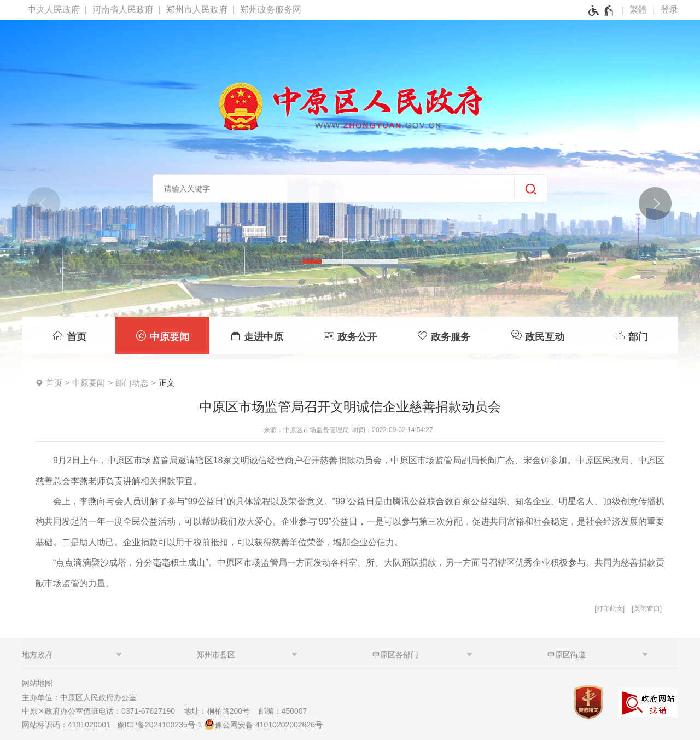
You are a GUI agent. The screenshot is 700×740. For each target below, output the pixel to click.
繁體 (638, 10)
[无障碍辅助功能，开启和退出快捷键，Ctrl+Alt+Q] (601, 10)
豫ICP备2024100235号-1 (160, 725)
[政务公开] (350, 335)
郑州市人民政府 (197, 10)
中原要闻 (89, 383)
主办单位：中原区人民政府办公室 (83, 697)
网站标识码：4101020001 (68, 725)
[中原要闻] (162, 335)
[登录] (669, 10)
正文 (167, 383)
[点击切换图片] (655, 203)
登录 (669, 10)
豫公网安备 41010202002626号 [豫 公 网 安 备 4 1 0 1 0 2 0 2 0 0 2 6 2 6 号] (263, 724)
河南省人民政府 (123, 10)
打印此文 (610, 609)
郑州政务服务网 (271, 10)
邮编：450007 (283, 711)
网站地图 (37, 683)
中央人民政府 (54, 10)
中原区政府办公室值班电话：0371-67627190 (102, 711)
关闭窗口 (647, 609)
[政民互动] (537, 335)
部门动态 (132, 383)
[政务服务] (444, 335)
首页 (54, 383)
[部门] (631, 335)
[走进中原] (256, 335)
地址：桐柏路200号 (220, 711)
